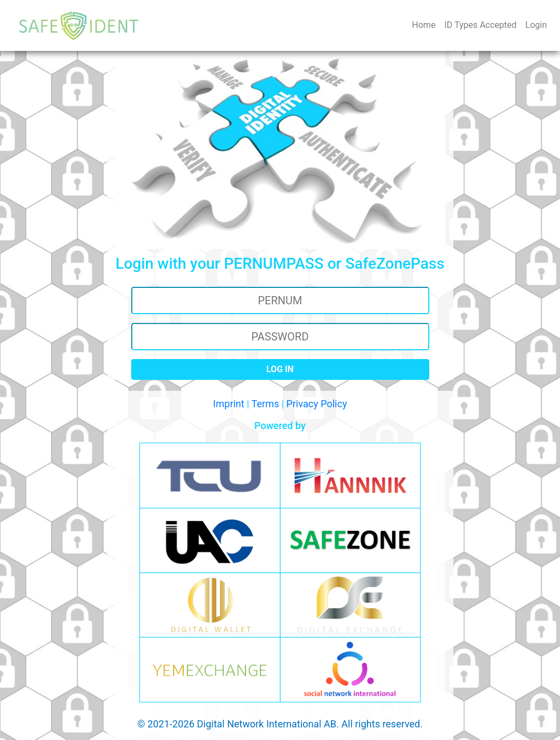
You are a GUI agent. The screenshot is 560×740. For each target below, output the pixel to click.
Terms (266, 404)
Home (426, 24)
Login (536, 25)
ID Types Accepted (480, 25)
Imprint (229, 404)
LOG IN (280, 369)
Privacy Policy (317, 404)
